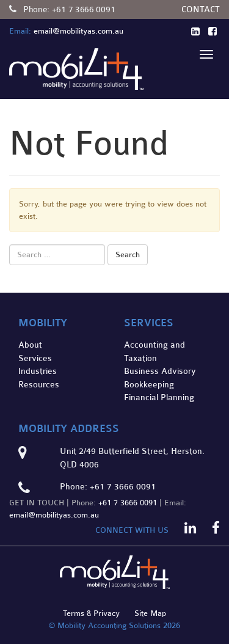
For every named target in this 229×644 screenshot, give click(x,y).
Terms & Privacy (91, 613)
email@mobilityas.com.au (54, 515)
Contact (201, 9)
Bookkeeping (149, 385)
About (30, 345)
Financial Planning (159, 397)
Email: (20, 31)
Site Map (150, 613)
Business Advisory (160, 371)
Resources (39, 385)
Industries (38, 371)
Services (35, 358)
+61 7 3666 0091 (84, 9)
